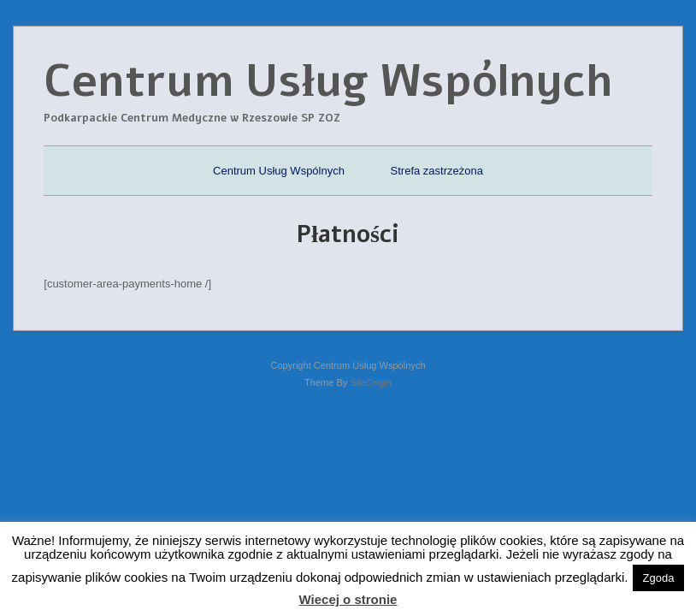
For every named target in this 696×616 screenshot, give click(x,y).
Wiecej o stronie (348, 599)
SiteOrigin (371, 382)
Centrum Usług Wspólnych (279, 171)
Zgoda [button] (659, 578)
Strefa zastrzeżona (437, 171)
